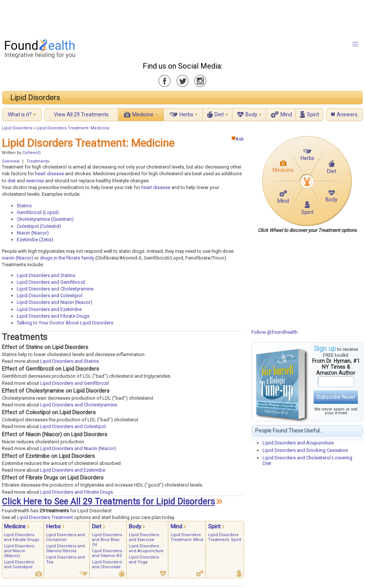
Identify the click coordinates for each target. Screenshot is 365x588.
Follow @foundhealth (274, 332)
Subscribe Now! (336, 397)
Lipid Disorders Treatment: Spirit (225, 537)
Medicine (143, 114)
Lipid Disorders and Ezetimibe (49, 309)
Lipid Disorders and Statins (46, 275)
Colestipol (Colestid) (39, 226)
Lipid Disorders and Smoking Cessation (305, 450)
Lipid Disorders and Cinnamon (66, 537)
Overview (11, 161)
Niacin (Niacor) (33, 233)
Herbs (186, 114)
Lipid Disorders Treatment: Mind (187, 537)
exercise (35, 181)
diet (12, 181)
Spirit (313, 114)
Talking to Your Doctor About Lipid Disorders (65, 323)
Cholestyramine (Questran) (45, 219)
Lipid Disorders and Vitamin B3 (107, 553)
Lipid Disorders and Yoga (144, 560)
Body (251, 114)
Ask (238, 139)
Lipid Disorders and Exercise (144, 537)
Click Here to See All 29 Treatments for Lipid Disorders (108, 502)
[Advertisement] (182, 17)
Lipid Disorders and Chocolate (107, 565)
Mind (286, 114)
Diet (219, 114)
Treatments (38, 161)
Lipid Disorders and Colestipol (50, 295)
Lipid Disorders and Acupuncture (298, 443)
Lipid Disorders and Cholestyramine (55, 289)
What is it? (20, 114)
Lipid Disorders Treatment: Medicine (73, 128)
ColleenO (31, 153)
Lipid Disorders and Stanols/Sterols (66, 548)
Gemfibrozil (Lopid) (38, 212)
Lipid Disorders (35, 98)
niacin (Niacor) (18, 258)
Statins (24, 206)
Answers (347, 114)
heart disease (50, 174)
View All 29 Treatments (81, 114)
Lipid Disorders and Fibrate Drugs (53, 316)
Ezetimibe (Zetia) (35, 240)
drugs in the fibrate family (67, 258)
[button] (355, 44)
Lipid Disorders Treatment (45, 517)
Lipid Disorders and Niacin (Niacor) (55, 302)
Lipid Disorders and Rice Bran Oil (107, 540)
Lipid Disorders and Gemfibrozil (51, 282)
